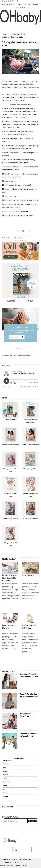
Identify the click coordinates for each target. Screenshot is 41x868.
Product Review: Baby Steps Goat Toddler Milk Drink (10, 578)
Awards (36, 4)
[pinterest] (29, 850)
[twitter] (12, 1)
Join (4, 4)
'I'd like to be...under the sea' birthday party (28, 735)
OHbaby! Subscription (10, 419)
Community (6, 782)
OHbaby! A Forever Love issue (31, 444)
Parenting (5, 775)
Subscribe (27, 4)
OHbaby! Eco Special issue (31, 469)
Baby (4, 767)
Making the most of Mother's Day (27, 715)
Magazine (5, 793)
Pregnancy (12, 34)
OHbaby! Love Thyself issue (31, 518)
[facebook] (10, 850)
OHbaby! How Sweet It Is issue (10, 444)
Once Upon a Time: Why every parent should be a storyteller (29, 676)
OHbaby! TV (21, 8)
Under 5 (5, 771)
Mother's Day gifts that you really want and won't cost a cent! (29, 696)
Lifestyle (5, 778)
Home (4, 34)
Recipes (5, 786)
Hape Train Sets (28, 575)
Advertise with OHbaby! (15, 105)
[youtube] (35, 850)
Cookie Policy (5, 859)
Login (19, 4)
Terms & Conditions (18, 859)
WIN (4, 789)
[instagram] (23, 850)
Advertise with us (7, 760)
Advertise (11, 4)
